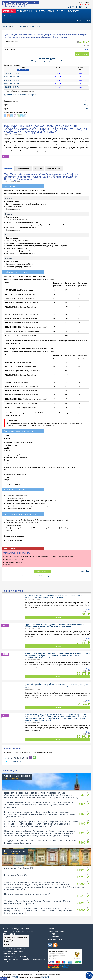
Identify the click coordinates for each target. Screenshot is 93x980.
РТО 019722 (45, 977)
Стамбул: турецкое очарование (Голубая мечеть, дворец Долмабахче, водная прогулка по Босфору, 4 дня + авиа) (56, 596)
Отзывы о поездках (56, 931)
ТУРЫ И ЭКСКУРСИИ (25, 11)
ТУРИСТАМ (62, 11)
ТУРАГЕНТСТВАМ (75, 11)
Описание (8, 168)
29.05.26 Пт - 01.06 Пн (12, 73)
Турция (87, 105)
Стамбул (86, 108)
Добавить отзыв (54, 168)
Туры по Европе (10, 934)
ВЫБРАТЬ (58, 617)
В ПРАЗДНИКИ (9, 11)
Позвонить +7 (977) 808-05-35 (16, 956)
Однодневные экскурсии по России (18, 931)
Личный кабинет (83, 20)
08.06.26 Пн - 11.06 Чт (12, 84)
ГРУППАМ (51, 11)
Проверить (23, 70)
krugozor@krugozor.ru (16, 761)
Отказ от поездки (55, 939)
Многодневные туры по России (16, 929)
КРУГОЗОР (14, 977)
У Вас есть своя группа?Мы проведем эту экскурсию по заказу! (46, 60)
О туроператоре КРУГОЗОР (14, 949)
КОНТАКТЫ (8, 16)
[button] (89, 975)
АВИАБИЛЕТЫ (40, 11)
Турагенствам (53, 936)
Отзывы (39, 168)
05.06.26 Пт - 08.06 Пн (12, 80)
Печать (85, 571)
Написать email (9, 954)
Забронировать (82, 54)
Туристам (52, 934)
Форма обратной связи (13, 951)
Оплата (51, 929)
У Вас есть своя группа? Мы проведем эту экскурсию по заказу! (46, 576)
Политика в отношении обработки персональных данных (24, 960)
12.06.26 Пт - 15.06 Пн (12, 87)
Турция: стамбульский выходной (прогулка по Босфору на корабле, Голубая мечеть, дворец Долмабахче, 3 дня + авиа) (55, 625)
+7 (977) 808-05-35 (79, 7)
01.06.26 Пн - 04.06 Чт (12, 77)
